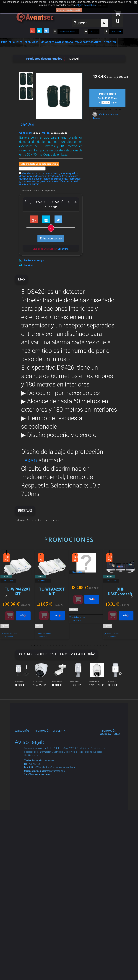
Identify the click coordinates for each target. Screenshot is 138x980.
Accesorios (24, 840)
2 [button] (35, 646)
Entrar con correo (51, 238)
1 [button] (31, 646)
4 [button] (41, 646)
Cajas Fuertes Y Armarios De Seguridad (23, 891)
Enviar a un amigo (34, 260)
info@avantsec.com (111, 770)
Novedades (42, 746)
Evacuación (24, 903)
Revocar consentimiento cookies (45, 864)
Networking (24, 767)
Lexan (29, 460)
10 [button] (60, 646)
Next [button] (132, 596)
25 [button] (107, 646)
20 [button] (91, 646)
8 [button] (53, 646)
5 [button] (44, 646)
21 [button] (94, 646)
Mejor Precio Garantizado (57, 42)
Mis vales (60, 782)
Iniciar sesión (116, 32)
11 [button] (63, 646)
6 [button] (47, 646)
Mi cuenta (59, 731)
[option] (18, 596)
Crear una (63, 249)
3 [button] (38, 646)
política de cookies (86, 5)
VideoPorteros (25, 797)
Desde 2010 (110, 42)
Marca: (46, 133)
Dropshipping (43, 822)
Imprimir (29, 265)
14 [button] (72, 646)
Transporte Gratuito (88, 42)
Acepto (60, 10)
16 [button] (78, 646)
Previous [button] (6, 596)
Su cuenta (94, 32)
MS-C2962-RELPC (57, 681)
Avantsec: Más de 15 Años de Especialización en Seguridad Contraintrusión (45, 893)
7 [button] (50, 646)
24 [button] (104, 646)
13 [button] (69, 646)
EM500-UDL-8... (75, 681)
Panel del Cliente (12, 42)
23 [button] (100, 646)
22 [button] (97, 646)
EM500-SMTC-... (19, 681)
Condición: (26, 133)
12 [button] (66, 646)
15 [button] (75, 646)
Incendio (22, 855)
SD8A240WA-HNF (94, 681)
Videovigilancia (25, 746)
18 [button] (85, 646)
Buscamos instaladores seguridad (43, 831)
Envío (40, 800)
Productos (31, 42)
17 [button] (82, 646)
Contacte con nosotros (68, 32)
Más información (73, 10)
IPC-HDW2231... (38, 681)
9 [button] (57, 646)
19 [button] (88, 646)
